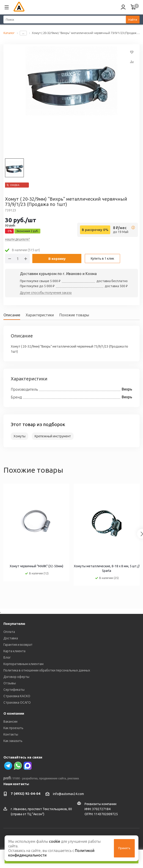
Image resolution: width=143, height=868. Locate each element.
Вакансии (10, 722)
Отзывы (10, 683)
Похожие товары (74, 315)
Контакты (11, 734)
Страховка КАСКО (17, 696)
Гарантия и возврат (18, 645)
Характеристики (40, 315)
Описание (12, 315)
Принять (124, 848)
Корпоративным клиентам (23, 664)
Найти (133, 20)
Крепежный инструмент (53, 436)
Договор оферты (16, 677)
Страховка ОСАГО (17, 702)
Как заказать (13, 741)
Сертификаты (14, 690)
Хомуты (19, 436)
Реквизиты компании (100, 804)
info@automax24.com (68, 794)
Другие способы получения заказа (46, 293)
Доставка (11, 638)
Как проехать (13, 728)
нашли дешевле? (17, 239)
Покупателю (14, 624)
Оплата (9, 632)
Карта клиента (14, 651)
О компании (14, 713)
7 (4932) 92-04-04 (26, 794)
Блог (7, 657)
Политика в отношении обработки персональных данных (47, 670)
